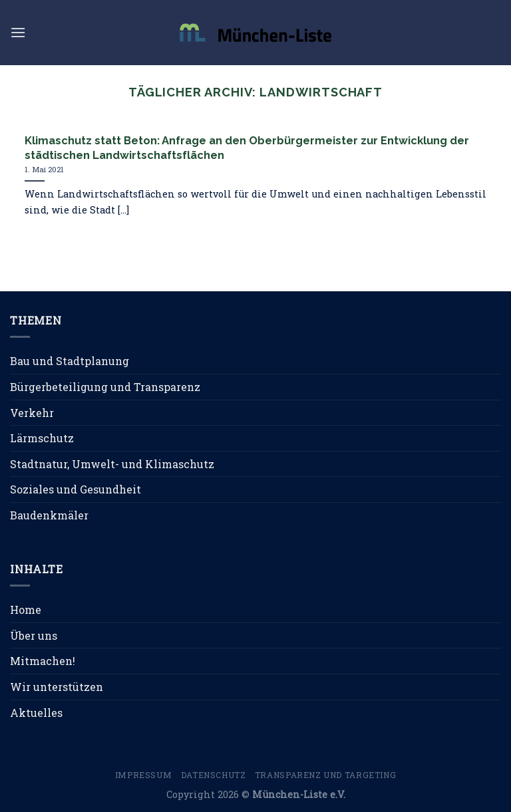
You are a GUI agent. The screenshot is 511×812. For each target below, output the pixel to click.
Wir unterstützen (57, 687)
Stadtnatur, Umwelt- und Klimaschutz (112, 464)
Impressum (144, 775)
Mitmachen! (43, 661)
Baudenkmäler (49, 515)
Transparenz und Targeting (325, 775)
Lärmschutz (42, 438)
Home (26, 609)
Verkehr (32, 413)
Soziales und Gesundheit (76, 489)
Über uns (34, 635)
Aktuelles (36, 713)
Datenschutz (214, 775)
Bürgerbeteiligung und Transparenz (105, 387)
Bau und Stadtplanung (70, 361)
